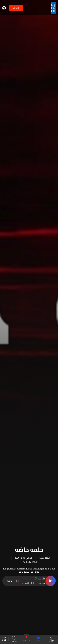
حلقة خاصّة (29, 549)
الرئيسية (51, 639)
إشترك (16, 8)
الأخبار (39, 639)
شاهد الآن (39, 579)
